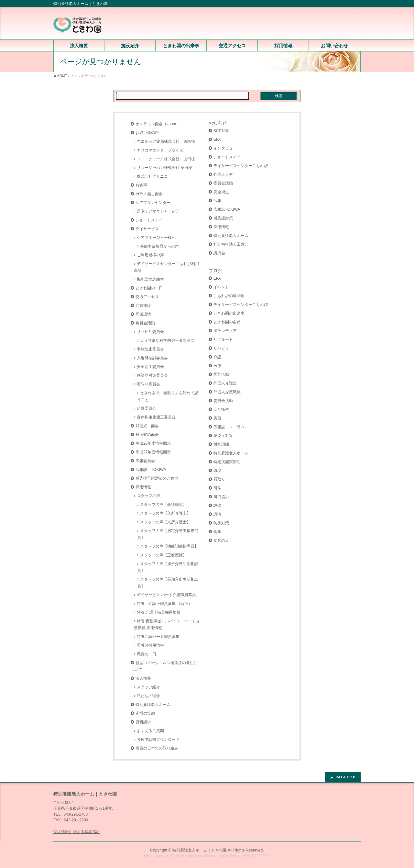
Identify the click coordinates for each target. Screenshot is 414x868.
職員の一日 (147, 654)
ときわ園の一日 (149, 288)
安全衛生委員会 (150, 367)
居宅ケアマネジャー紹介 (158, 211)
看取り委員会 (148, 384)
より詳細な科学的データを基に (167, 340)
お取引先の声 (147, 133)
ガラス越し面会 (149, 194)
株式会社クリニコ (152, 176)
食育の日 (221, 540)
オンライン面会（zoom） (158, 124)
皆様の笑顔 (145, 713)
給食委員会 (147, 408)
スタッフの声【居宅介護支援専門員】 (168, 534)
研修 (217, 488)
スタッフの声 (148, 496)
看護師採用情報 (150, 645)
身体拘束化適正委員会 (156, 417)
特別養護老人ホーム (153, 705)
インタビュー (225, 148)
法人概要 (143, 678)
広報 (217, 201)
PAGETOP (346, 777)
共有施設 (143, 306)
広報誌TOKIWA (227, 209)
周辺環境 (143, 314)
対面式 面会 (147, 426)
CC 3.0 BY (261, 856)
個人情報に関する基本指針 (77, 832)
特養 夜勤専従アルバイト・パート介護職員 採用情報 (167, 624)
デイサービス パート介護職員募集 (166, 595)
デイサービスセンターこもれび (241, 166)
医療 (217, 366)
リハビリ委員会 (150, 332)
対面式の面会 (147, 435)
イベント (221, 287)
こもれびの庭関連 (229, 296)
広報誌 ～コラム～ (231, 427)
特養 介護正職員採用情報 (159, 612)
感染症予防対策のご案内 (157, 478)
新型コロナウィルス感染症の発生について (164, 666)
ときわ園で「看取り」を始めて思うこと (168, 396)
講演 (217, 514)
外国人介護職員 (227, 392)
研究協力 (221, 497)
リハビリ (221, 348)
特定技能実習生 (227, 462)
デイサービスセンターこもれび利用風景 (166, 267)
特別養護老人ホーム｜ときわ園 (200, 850)
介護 (217, 357)
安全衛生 (221, 192)
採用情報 (143, 487)
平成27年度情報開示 (153, 452)
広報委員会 (145, 461)
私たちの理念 (148, 696)
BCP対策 (221, 131)
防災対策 (221, 523)
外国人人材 (223, 174)
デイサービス (147, 229)
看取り (219, 479)
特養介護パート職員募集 (158, 637)
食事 (217, 532)
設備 (217, 506)
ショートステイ (149, 220)
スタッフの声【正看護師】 (163, 555)
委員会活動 (145, 323)
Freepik (177, 856)
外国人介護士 (225, 383)
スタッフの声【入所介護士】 (165, 513)
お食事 (141, 185)
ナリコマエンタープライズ (160, 150)
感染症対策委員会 (152, 375)
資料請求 (143, 722)
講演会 (219, 253)
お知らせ (218, 123)
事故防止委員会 (150, 349)
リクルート (223, 339)
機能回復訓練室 (150, 279)
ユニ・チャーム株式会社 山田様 (166, 159)
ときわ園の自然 (227, 322)
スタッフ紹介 (148, 687)
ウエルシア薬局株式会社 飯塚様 (166, 141)
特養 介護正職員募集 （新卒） (164, 604)
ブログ (215, 271)
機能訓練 (221, 444)
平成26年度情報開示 (153, 443)
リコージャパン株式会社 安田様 (164, 168)
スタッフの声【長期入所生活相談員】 (168, 583)
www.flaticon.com (210, 856)
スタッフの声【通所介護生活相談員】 (168, 567)
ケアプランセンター (153, 203)
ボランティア (225, 331)
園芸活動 (221, 374)
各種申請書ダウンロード (158, 740)
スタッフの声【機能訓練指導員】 (169, 546)
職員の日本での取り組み (157, 748)
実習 (217, 418)
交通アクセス (147, 297)
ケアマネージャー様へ (156, 238)
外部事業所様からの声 (159, 246)
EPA (217, 139)
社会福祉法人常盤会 (231, 244)
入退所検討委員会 (152, 358)
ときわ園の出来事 (229, 313)
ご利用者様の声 (150, 255)
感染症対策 (223, 218)
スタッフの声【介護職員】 (163, 505)
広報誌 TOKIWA (151, 470)
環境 (217, 471)
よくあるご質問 (150, 731)
